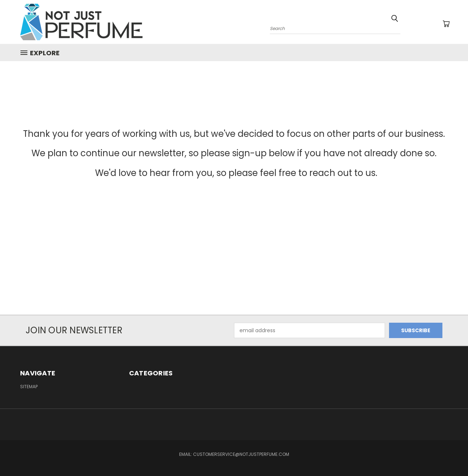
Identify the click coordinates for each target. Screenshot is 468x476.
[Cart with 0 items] (446, 24)
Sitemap (29, 387)
